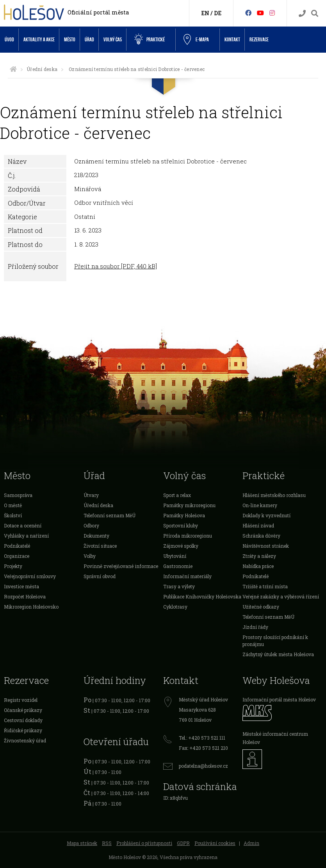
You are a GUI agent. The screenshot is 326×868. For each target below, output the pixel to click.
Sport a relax (177, 495)
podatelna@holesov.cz (203, 766)
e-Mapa (196, 40)
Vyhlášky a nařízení (26, 536)
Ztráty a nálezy (259, 556)
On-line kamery (260, 505)
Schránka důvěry (261, 536)
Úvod (9, 40)
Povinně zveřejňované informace (121, 566)
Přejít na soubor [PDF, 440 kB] (116, 266)
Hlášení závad (258, 525)
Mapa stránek (82, 843)
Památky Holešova (184, 515)
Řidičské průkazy (23, 730)
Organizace (17, 556)
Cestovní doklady (23, 720)
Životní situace (100, 546)
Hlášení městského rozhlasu (274, 495)
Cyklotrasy (175, 607)
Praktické (150, 39)
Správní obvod (100, 576)
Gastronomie (178, 566)
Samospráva (18, 495)
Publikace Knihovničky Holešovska (202, 596)
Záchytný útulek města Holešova (278, 654)
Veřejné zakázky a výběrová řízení (281, 596)
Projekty (13, 566)
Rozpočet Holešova (25, 596)
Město (70, 40)
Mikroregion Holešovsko (31, 607)
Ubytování (175, 556)
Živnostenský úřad (25, 740)
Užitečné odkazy (261, 607)
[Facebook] (248, 13)
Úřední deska (42, 69)
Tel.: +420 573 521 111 (202, 738)
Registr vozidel (21, 700)
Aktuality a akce (39, 40)
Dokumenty (96, 536)
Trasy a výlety (179, 586)
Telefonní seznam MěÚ (110, 515)
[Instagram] (272, 13)
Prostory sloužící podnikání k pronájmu (275, 641)
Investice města (21, 586)
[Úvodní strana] (13, 69)
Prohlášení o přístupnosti (144, 843)
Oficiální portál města (98, 12)
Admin (251, 843)
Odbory (91, 525)
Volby (90, 556)
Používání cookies (215, 843)
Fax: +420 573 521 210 (203, 748)
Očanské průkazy (23, 710)
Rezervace (259, 40)
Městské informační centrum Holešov (275, 738)
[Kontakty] (302, 13)
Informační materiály (187, 576)
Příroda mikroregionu (188, 536)
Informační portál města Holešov (279, 699)
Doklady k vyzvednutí (266, 515)
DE (218, 13)
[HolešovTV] (260, 13)
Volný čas (113, 40)
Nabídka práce (258, 566)
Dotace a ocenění (23, 525)
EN (205, 13)
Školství (13, 515)
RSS (107, 843)
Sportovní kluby (181, 525)
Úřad (89, 40)
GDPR (183, 843)
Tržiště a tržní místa (265, 586)
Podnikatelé (17, 546)
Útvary (91, 495)
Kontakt (232, 40)
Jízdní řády (255, 627)
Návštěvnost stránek (266, 546)
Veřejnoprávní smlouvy (30, 576)
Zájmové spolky (181, 546)
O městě (13, 505)
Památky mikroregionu (189, 505)
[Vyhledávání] (315, 13)
